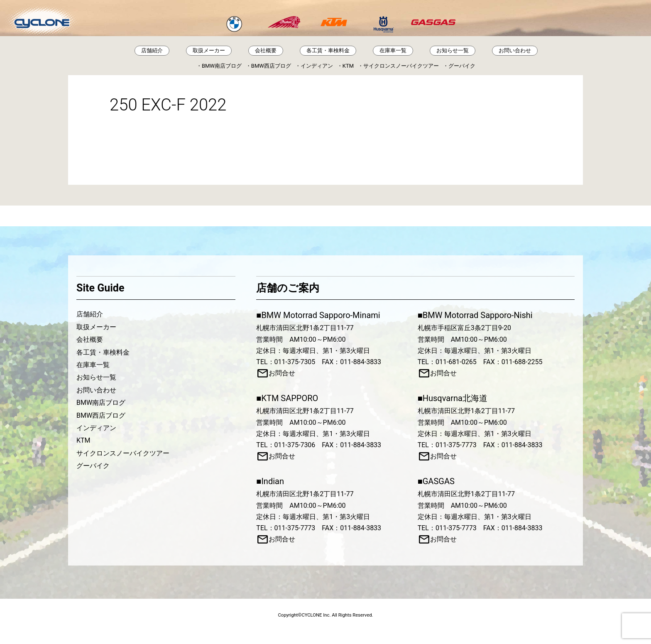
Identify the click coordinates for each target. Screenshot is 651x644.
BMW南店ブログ (222, 66)
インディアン (317, 66)
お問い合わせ (515, 50)
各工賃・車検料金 (328, 50)
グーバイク (462, 66)
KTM (348, 66)
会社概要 (266, 50)
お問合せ (282, 373)
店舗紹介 (152, 50)
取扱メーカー (209, 50)
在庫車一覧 (393, 50)
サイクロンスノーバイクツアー (401, 66)
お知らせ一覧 (453, 50)
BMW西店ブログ (271, 66)
